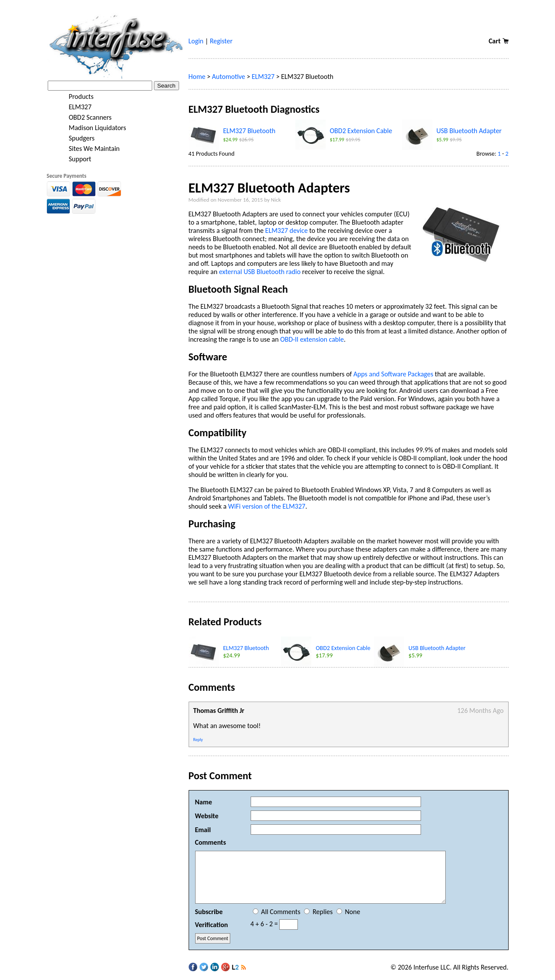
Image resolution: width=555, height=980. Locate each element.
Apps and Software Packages (393, 374)
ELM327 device (287, 230)
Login (196, 41)
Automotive (229, 77)
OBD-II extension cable (312, 339)
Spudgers (76, 138)
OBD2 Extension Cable (361, 131)
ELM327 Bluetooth (250, 131)
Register (221, 41)
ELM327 (75, 107)
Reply (198, 740)
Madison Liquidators (92, 128)
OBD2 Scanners (85, 118)
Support (75, 159)
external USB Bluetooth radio (260, 272)
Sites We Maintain (89, 149)
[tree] (116, 128)
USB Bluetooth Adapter (469, 131)
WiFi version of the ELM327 (267, 506)
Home (197, 77)
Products (76, 97)
